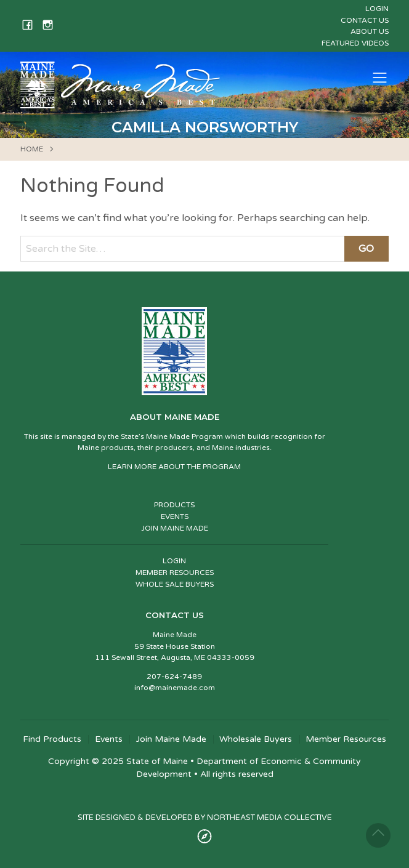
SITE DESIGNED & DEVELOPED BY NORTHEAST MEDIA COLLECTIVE (205, 818)
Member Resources (346, 739)
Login (377, 9)
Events (109, 739)
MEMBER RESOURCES (175, 573)
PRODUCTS (174, 505)
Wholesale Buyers (256, 739)
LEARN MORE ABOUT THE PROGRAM (174, 467)
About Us (370, 31)
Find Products (52, 739)
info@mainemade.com (175, 688)
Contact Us (365, 20)
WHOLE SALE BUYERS (175, 584)
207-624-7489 (174, 677)
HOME (32, 149)
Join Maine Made (171, 739)
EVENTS (175, 516)
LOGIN (174, 561)
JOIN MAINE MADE (175, 528)
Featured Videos (355, 43)
